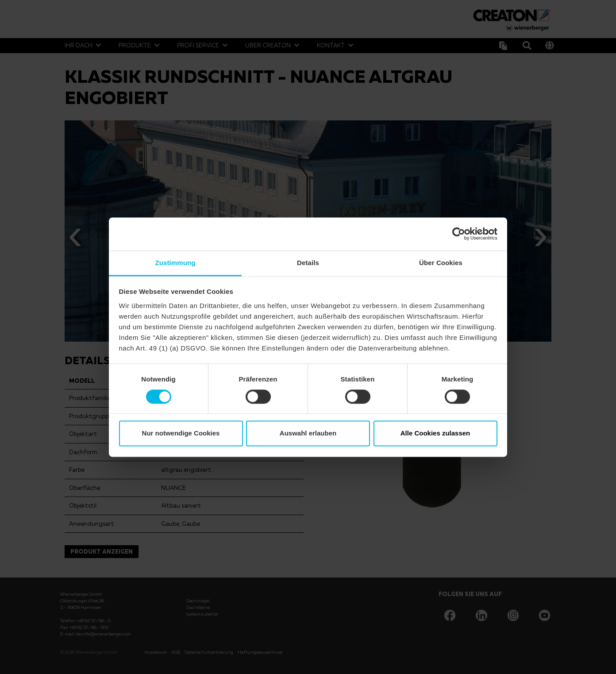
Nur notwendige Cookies (181, 433)
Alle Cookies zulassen (435, 433)
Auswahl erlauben (308, 433)
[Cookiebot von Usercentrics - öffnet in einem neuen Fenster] (459, 234)
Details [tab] (308, 263)
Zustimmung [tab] (175, 263)
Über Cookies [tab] (441, 263)
